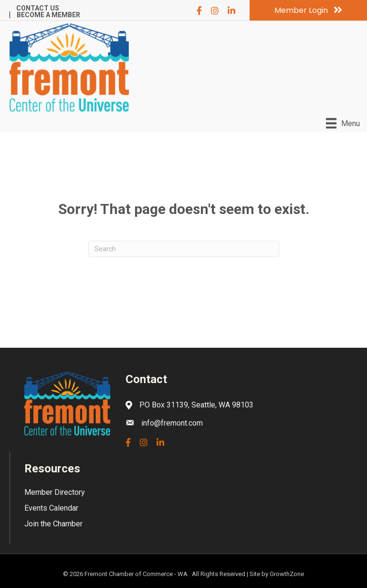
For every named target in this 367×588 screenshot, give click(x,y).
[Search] (184, 249)
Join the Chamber (53, 524)
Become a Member (48, 15)
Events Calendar (51, 508)
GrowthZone (287, 574)
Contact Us (38, 8)
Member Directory (55, 492)
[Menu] (343, 123)
